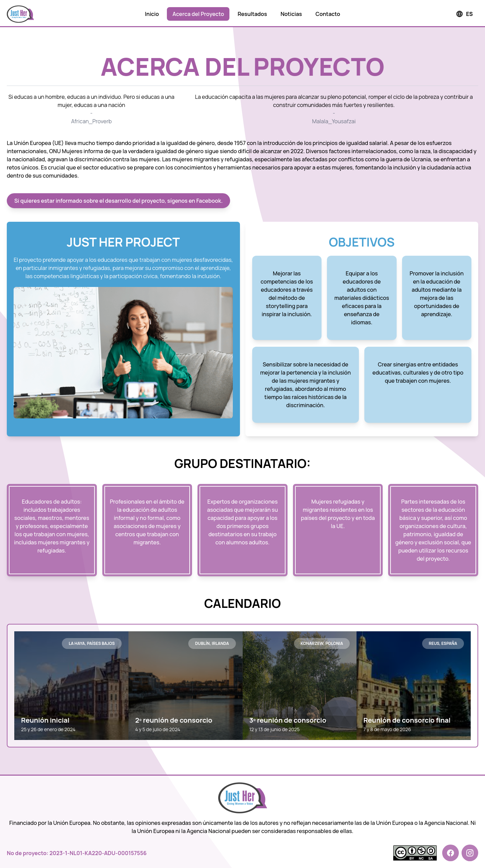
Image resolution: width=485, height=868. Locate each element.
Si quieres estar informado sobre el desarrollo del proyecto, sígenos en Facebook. (118, 201)
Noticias (291, 14)
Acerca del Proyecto (198, 14)
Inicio (152, 14)
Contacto (328, 14)
